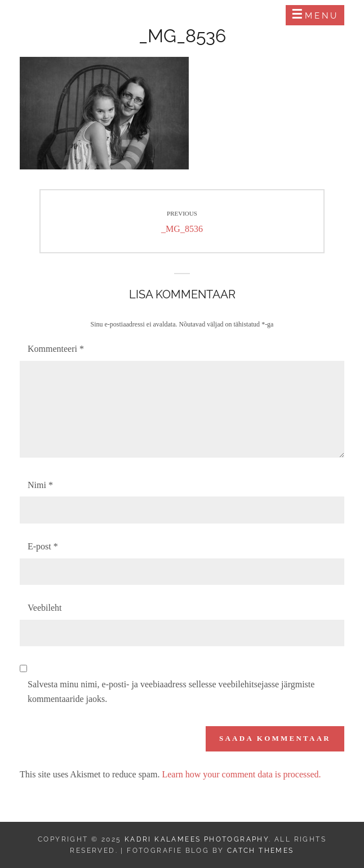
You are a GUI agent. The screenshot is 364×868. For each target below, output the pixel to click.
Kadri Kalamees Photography (116, 15)
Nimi (40, 485)
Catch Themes (261, 851)
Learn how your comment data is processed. (241, 774)
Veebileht (45, 608)
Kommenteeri (56, 349)
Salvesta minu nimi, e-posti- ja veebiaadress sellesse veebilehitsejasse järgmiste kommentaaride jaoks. (171, 692)
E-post (43, 546)
